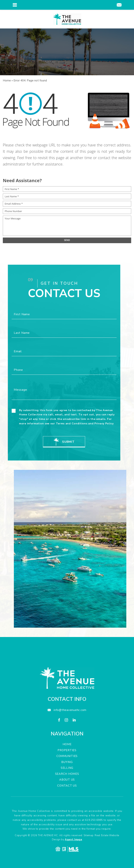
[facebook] (59, 736)
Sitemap (89, 851)
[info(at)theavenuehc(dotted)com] (119, 5)
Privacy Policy (89, 424)
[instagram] (66, 736)
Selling (67, 783)
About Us (67, 795)
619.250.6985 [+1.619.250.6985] (94, 836)
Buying (67, 778)
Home (67, 760)
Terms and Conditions (56, 424)
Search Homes (67, 789)
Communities (67, 772)
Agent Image (73, 855)
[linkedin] (74, 736)
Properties (67, 766)
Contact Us (67, 801)
